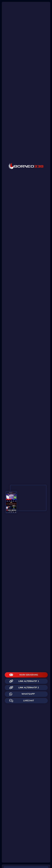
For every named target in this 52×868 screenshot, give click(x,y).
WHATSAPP (22, 694)
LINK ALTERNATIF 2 (24, 688)
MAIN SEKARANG (24, 675)
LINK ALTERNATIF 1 (24, 681)
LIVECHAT (22, 701)
